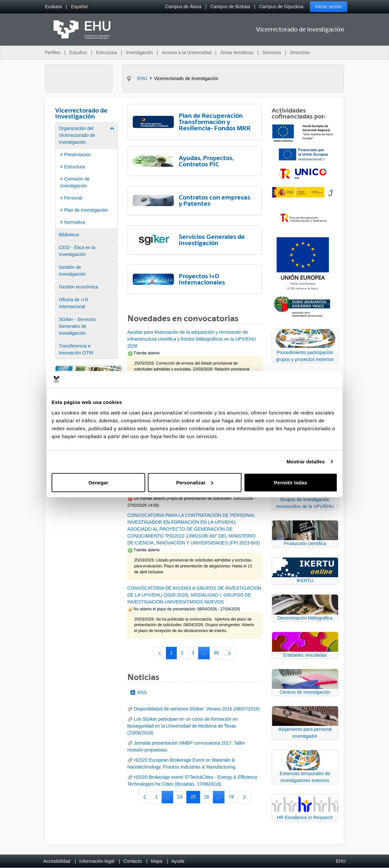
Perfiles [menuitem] (53, 53)
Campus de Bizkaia (230, 7)
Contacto (132, 861)
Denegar (98, 482)
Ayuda (178, 861)
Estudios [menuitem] (78, 53)
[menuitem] (53, 7)
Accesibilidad (57, 861)
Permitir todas (291, 482)
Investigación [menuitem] (140, 53)
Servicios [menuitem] (272, 53)
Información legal (97, 861)
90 (219, 654)
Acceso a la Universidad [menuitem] (187, 53)
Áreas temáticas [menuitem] (237, 53)
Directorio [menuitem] (300, 53)
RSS (139, 692)
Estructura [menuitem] (106, 53)
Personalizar (195, 482)
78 (233, 798)
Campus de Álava (183, 7)
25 (195, 798)
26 (209, 798)
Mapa (157, 861)
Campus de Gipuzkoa (281, 7)
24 (182, 798)
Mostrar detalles (306, 462)
